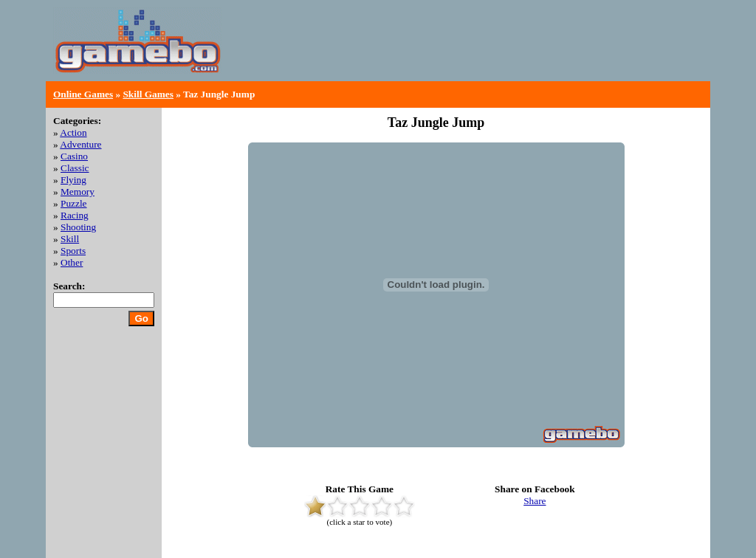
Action (73, 132)
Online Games (83, 94)
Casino (74, 156)
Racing (75, 215)
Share (535, 501)
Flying (73, 180)
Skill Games (148, 94)
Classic (75, 168)
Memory (78, 192)
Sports (73, 251)
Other (72, 262)
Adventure (80, 144)
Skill (70, 239)
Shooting (78, 227)
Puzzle (74, 203)
